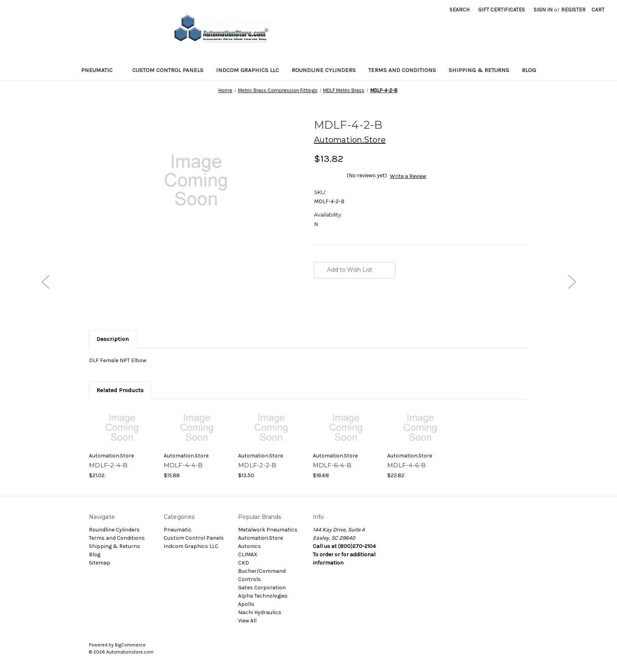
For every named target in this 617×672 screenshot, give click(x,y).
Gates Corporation (262, 588)
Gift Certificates (502, 10)
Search (459, 10)
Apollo (246, 604)
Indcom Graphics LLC (248, 70)
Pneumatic (101, 70)
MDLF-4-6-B (407, 465)
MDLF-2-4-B (108, 465)
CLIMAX (248, 554)
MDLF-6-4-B (332, 465)
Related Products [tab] (120, 390)
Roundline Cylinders (324, 70)
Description (113, 339)
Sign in (543, 10)
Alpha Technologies (263, 596)
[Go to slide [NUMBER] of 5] (45, 281)
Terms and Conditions (402, 70)
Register (573, 10)
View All (247, 621)
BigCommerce (130, 645)
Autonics (249, 546)
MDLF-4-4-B (183, 465)
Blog (529, 70)
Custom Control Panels (168, 70)
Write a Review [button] (408, 176)
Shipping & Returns (479, 70)
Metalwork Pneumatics (268, 530)
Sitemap (100, 563)
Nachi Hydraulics (260, 612)
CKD (244, 563)
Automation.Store (260, 538)
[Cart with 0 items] (598, 10)
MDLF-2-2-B (257, 465)
